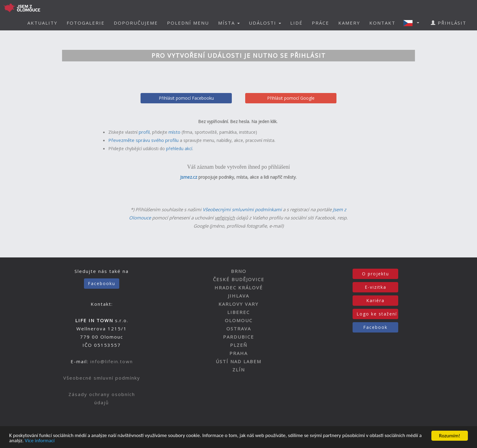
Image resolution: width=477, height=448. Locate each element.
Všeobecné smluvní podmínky (102, 378)
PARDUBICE (238, 337)
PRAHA (238, 353)
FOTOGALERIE (86, 23)
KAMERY (349, 23)
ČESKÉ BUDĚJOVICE (239, 279)
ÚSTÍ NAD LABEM (238, 361)
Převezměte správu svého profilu (143, 140)
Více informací (40, 441)
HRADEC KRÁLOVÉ (239, 288)
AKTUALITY (42, 23)
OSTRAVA (239, 329)
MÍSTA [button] (229, 23)
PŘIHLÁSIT (449, 23)
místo (174, 132)
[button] (413, 23)
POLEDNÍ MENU (188, 23)
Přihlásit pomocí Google (291, 98)
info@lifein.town (112, 361)
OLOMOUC (239, 320)
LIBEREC (238, 312)
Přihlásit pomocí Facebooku (186, 98)
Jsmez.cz (189, 177)
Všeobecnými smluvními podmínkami (242, 209)
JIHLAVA (238, 296)
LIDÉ (296, 23)
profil (144, 132)
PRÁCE (320, 23)
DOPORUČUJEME (136, 23)
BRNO (239, 271)
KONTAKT (382, 23)
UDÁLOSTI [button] (265, 23)
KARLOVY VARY (238, 304)
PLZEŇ (239, 345)
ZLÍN (239, 370)
